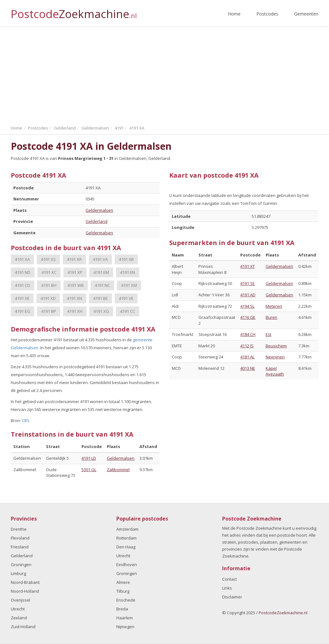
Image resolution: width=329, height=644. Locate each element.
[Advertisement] (164, 74)
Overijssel (20, 600)
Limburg (18, 573)
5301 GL (89, 470)
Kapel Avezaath (275, 371)
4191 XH (75, 311)
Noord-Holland (25, 591)
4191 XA (22, 259)
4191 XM (129, 285)
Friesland (20, 547)
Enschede (126, 600)
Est (268, 334)
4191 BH (49, 285)
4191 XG (101, 311)
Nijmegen (125, 627)
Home (234, 14)
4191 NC (102, 285)
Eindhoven (127, 565)
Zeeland (19, 618)
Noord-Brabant (25, 582)
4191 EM (101, 272)
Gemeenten (306, 14)
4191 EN (128, 272)
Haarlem (125, 618)
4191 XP (75, 272)
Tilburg (123, 591)
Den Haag (126, 547)
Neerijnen (275, 357)
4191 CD (23, 285)
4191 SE (248, 283)
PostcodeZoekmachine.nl (283, 613)
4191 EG (23, 311)
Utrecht (18, 609)
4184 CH (248, 334)
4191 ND (23, 272)
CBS (26, 420)
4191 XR (74, 259)
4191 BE (100, 298)
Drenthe (19, 529)
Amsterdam (127, 529)
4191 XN (74, 298)
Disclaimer (232, 597)
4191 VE (126, 298)
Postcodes (267, 14)
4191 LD (89, 458)
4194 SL (247, 306)
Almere (123, 582)
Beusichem (276, 346)
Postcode (74, 11)
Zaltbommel (118, 470)
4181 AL (247, 357)
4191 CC (128, 311)
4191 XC (49, 272)
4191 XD (48, 298)
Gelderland (97, 221)
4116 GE (248, 317)
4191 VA (100, 259)
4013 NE (248, 368)
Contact (229, 579)
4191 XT (248, 266)
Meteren (274, 306)
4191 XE (22, 298)
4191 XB (126, 259)
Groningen (21, 565)
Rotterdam (126, 538)
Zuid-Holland (23, 627)
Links (227, 588)
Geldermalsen (99, 210)
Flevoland (20, 538)
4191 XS (48, 259)
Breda (122, 609)
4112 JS (247, 346)
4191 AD (248, 295)
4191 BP (49, 311)
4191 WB (76, 285)
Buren (271, 317)
